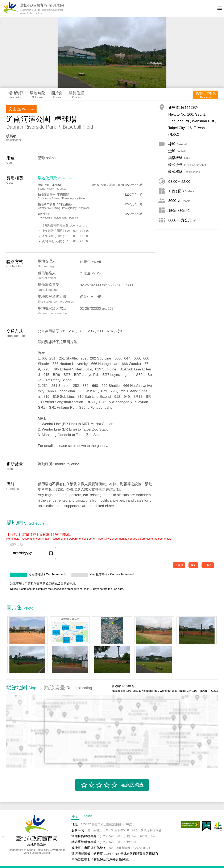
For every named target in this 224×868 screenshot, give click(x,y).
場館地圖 (21, 687)
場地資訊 (16, 95)
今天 (193, 565)
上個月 (179, 565)
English (87, 816)
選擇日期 (33, 551)
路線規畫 (68, 687)
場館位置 (76, 95)
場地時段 (37, 95)
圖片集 (57, 95)
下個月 (208, 565)
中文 (75, 816)
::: (1, 3)
